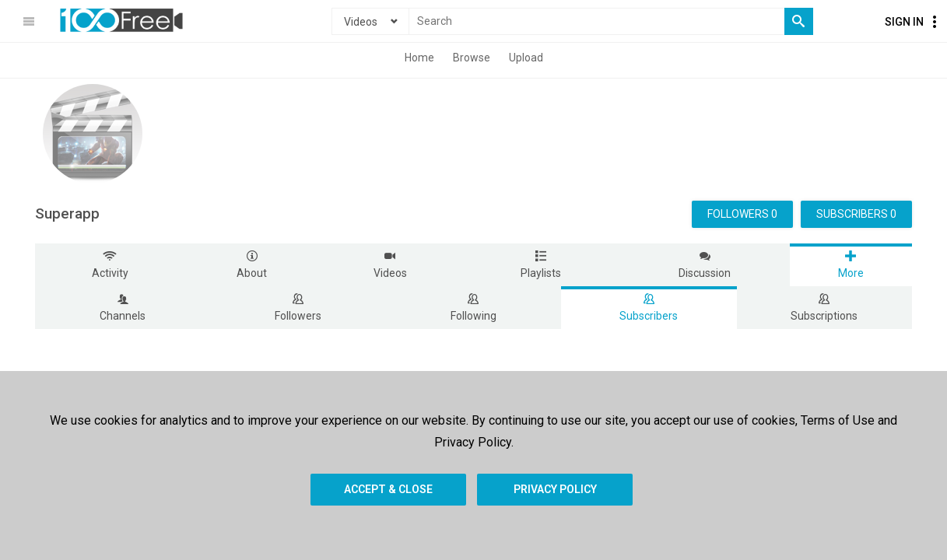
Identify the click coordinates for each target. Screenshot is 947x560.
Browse (472, 58)
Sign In (904, 22)
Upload (526, 58)
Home (419, 58)
